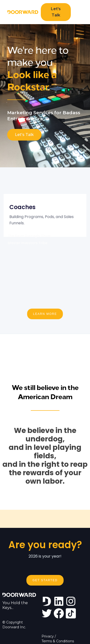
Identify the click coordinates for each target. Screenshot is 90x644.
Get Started (45, 580)
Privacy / (49, 636)
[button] (78, 12)
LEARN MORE (45, 314)
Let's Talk (56, 12)
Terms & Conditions (58, 641)
